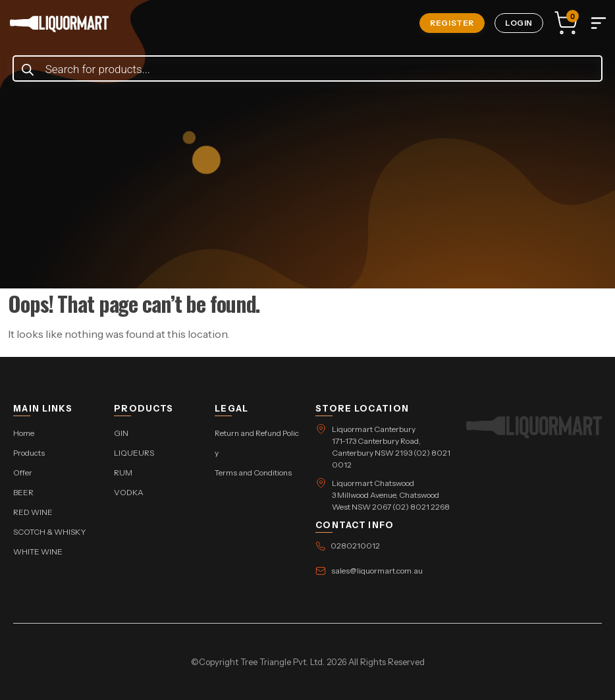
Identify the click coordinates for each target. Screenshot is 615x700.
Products (29, 453)
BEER (23, 492)
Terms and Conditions (253, 472)
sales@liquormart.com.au (377, 571)
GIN (121, 433)
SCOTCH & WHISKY (50, 532)
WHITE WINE (38, 552)
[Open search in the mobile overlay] (308, 69)
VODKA (129, 492)
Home (24, 433)
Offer (23, 472)
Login (519, 23)
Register (452, 23)
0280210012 (355, 546)
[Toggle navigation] (599, 23)
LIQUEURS (134, 453)
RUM (123, 472)
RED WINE (33, 512)
